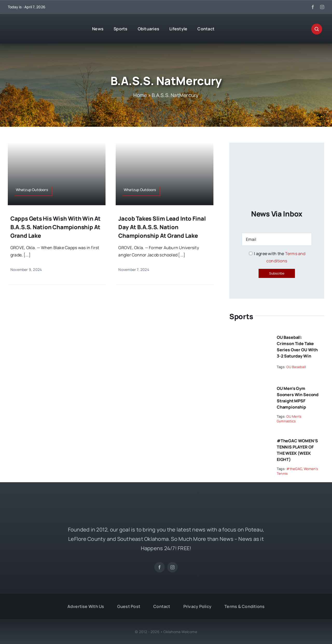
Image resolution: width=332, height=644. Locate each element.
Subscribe (277, 273)
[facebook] (313, 7)
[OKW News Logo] (41, 24)
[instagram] (322, 7)
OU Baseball (296, 367)
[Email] (277, 239)
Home (140, 95)
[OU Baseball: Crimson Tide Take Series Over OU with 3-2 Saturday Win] (249, 335)
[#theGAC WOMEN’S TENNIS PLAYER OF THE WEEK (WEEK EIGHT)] (249, 439)
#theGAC (294, 469)
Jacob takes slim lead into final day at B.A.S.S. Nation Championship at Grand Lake (162, 227)
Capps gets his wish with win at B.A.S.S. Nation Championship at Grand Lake (56, 227)
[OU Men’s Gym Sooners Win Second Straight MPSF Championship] (249, 386)
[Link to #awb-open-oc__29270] (317, 29)
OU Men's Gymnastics (289, 419)
